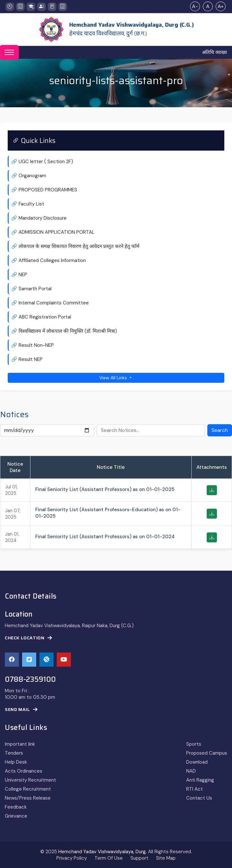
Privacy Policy (72, 858)
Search (220, 430)
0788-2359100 (30, 679)
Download (197, 762)
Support (139, 858)
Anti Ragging (200, 780)
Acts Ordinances (24, 771)
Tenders (14, 753)
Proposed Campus (207, 753)
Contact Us (199, 798)
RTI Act (195, 789)
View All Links (116, 378)
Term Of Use (109, 858)
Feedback (16, 807)
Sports (194, 744)
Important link (20, 744)
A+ (221, 6)
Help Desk (16, 762)
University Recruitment (30, 780)
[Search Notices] (151, 430)
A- (195, 6)
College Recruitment (28, 789)
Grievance (16, 816)
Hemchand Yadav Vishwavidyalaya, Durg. (103, 852)
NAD (191, 771)
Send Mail (21, 710)
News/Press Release (28, 798)
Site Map (166, 858)
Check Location (29, 638)
